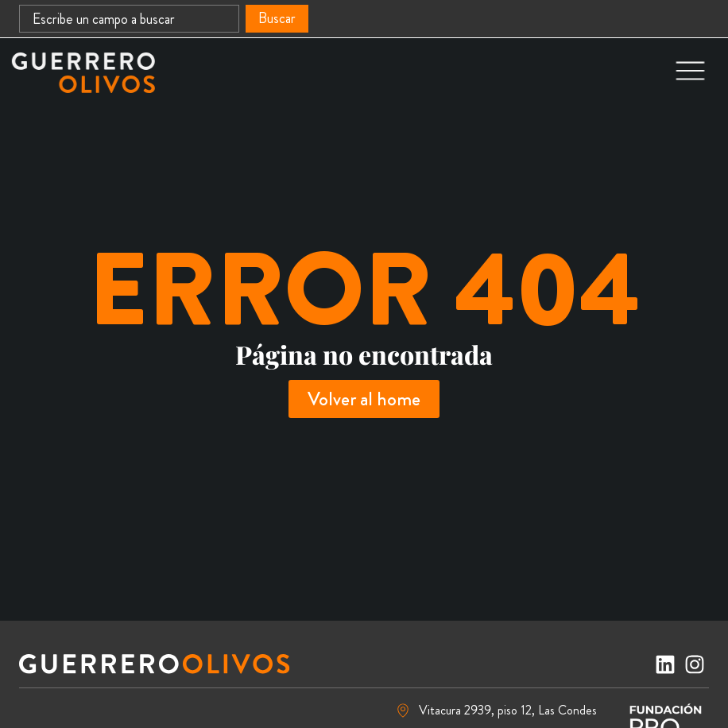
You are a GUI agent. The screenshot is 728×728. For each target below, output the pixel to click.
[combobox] (129, 19)
